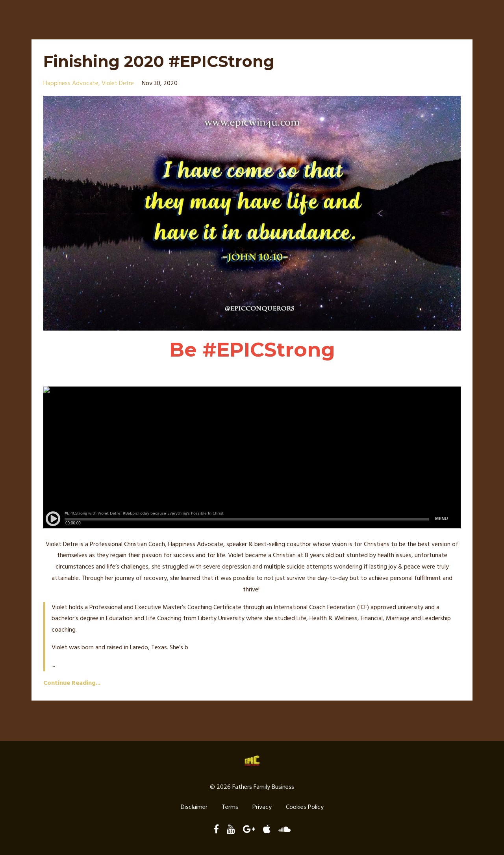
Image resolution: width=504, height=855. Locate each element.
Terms (230, 807)
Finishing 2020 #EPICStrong (159, 61)
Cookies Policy (305, 807)
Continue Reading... (72, 683)
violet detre (118, 84)
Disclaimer (194, 807)
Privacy (262, 807)
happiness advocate (71, 84)
